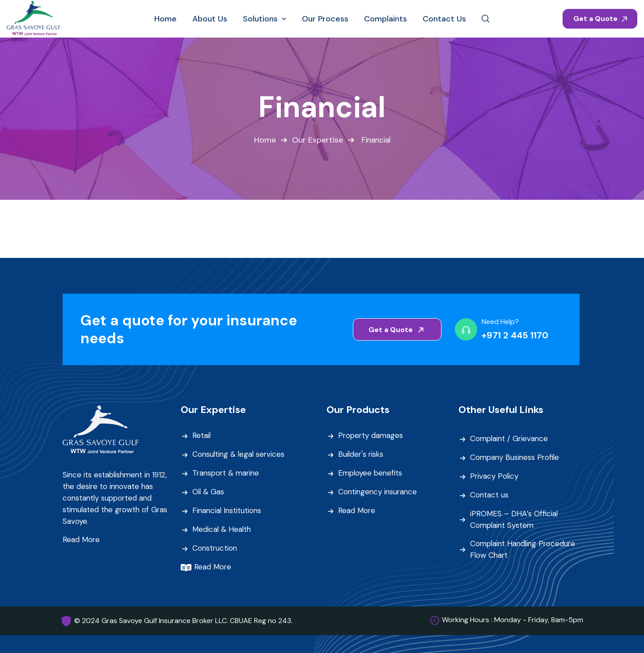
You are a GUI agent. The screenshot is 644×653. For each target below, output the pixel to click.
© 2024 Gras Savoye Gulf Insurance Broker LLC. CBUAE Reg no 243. (183, 621)
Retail (202, 436)
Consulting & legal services (240, 455)
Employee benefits (371, 474)
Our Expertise (317, 140)
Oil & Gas (208, 493)
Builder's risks (362, 455)
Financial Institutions (228, 511)
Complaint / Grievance (510, 439)
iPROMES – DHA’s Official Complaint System (514, 520)
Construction (215, 549)
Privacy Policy (495, 477)
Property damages (371, 436)
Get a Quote (600, 19)
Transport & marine (227, 474)
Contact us (489, 496)
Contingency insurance (379, 493)
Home (264, 140)
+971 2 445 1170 (515, 336)
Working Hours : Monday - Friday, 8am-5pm (513, 620)
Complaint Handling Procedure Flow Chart (525, 550)
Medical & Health (222, 530)
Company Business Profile (516, 458)
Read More (81, 540)
